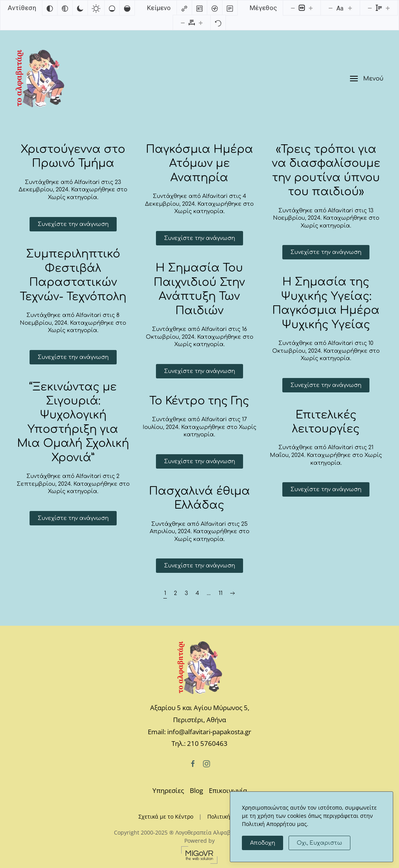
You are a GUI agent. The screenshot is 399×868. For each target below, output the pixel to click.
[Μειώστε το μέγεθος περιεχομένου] (293, 8)
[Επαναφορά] (218, 23)
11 (220, 593)
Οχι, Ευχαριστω (319, 843)
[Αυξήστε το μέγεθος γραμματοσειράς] (350, 8)
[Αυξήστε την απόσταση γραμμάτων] (201, 23)
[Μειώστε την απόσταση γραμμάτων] (183, 23)
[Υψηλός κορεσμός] (127, 8)
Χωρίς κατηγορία (73, 197)
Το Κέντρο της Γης (199, 401)
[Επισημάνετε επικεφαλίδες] (199, 8)
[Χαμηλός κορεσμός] (112, 8)
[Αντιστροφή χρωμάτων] (50, 8)
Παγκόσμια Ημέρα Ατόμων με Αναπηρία (199, 164)
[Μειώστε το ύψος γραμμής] (370, 8)
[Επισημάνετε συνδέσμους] (184, 8)
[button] (367, 79)
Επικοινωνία (228, 790)
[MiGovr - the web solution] (199, 854)
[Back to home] (40, 79)
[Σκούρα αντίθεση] (80, 8)
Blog (196, 790)
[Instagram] (206, 763)
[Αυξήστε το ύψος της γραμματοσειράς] (388, 8)
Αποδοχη (262, 843)
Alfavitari (87, 182)
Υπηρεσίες (168, 790)
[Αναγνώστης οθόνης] (215, 8)
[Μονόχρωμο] (65, 8)
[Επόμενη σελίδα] (233, 593)
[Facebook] (193, 763)
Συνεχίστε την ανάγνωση (73, 224)
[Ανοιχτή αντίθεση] (96, 8)
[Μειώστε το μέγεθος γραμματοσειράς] (331, 8)
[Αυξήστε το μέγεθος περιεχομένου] (311, 8)
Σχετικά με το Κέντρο (166, 816)
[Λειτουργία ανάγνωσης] (230, 8)
